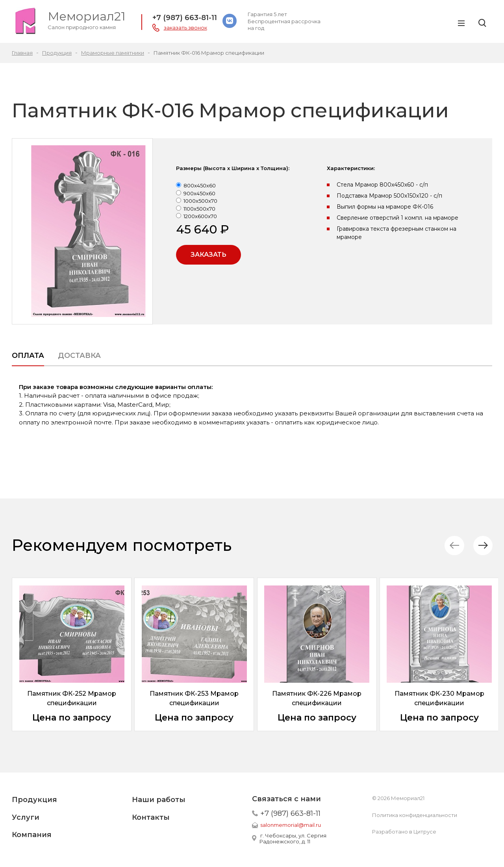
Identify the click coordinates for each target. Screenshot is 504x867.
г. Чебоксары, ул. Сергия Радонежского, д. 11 (293, 838)
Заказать (208, 255)
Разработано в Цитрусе (404, 832)
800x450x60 (200, 185)
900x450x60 (199, 193)
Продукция (34, 800)
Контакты (151, 817)
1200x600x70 (200, 216)
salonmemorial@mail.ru (291, 825)
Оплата (28, 356)
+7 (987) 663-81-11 (185, 18)
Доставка (79, 356)
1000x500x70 (200, 201)
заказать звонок (185, 28)
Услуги (26, 817)
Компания (32, 835)
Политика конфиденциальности (415, 815)
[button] (482, 546)
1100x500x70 (199, 209)
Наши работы (159, 800)
